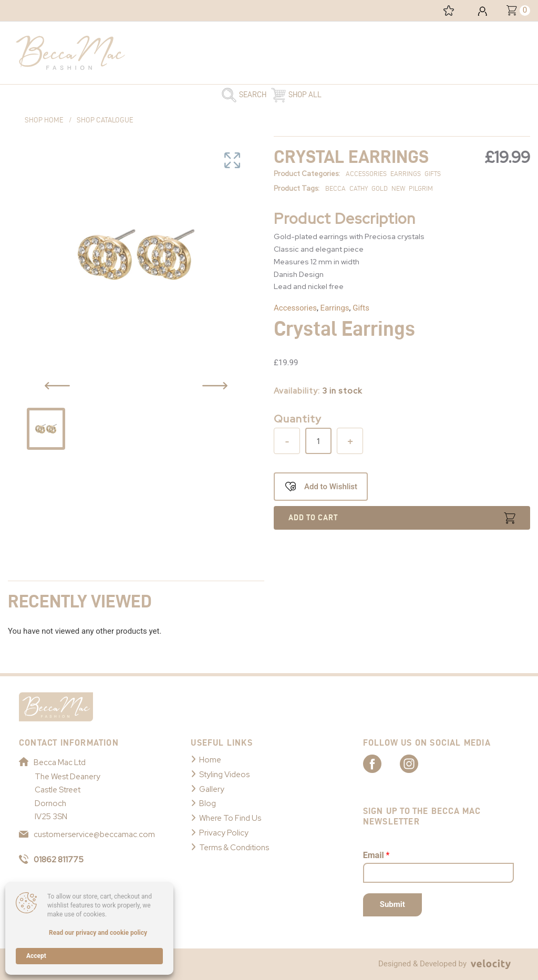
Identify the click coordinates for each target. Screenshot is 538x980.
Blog (208, 803)
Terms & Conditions (234, 848)
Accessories (295, 308)
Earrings (335, 308)
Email (376, 855)
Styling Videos (224, 775)
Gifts (361, 308)
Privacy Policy (224, 833)
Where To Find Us (230, 818)
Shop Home (44, 120)
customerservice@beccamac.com (87, 834)
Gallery (212, 789)
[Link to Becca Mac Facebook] (381, 763)
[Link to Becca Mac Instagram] (418, 763)
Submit (392, 904)
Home (210, 760)
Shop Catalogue (105, 120)
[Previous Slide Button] (57, 386)
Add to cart (313, 518)
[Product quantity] (318, 441)
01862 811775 (51, 860)
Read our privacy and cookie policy (98, 933)
